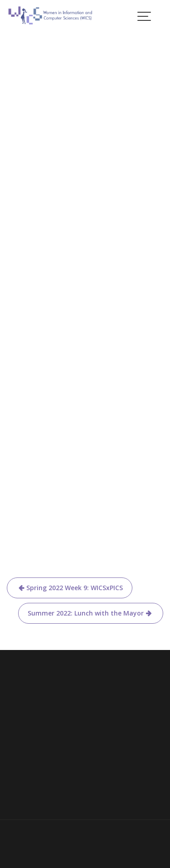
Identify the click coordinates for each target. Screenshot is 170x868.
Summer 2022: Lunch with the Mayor (86, 613)
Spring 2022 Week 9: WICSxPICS (75, 588)
